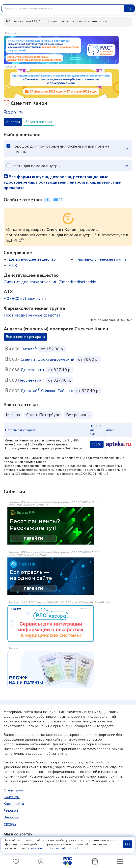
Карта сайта (14, 804)
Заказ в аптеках (39, 122)
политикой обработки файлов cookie (54, 848)
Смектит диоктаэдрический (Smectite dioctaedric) (50, 282)
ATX (13, 266)
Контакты (12, 797)
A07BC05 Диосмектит (25, 299)
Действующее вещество (32, 259)
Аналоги (13, 122)
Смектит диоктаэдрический (47, 359)
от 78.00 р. (88, 359)
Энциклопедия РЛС (22, 21)
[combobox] (63, 8)
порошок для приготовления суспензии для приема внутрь (61, 149)
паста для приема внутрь (36, 166)
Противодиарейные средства (62, 21)
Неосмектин (31, 380)
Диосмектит (33, 370)
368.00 (97, 444)
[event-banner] (51, 624)
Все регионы (78, 415)
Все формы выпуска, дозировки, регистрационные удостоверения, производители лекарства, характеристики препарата (63, 182)
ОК (128, 844)
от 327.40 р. (60, 370)
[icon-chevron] (127, 149)
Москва (13, 415)
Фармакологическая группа (101, 259)
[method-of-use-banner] (61, 50)
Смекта (29, 349)
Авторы (10, 824)
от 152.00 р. (52, 349)
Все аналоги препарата (25, 337)
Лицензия (12, 810)
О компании (14, 790)
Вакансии (12, 817)
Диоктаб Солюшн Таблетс (47, 391)
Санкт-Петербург (43, 415)
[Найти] (130, 8)
